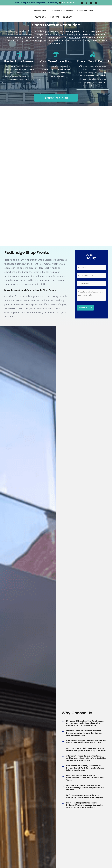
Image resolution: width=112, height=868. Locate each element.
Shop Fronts (41, 11)
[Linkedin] (96, 3)
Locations (40, 17)
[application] (47, 11)
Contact (65, 17)
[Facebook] (82, 3)
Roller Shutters (84, 11)
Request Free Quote (56, 98)
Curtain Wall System (61, 11)
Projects (53, 17)
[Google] (91, 3)
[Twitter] (87, 3)
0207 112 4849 (68, 3)
